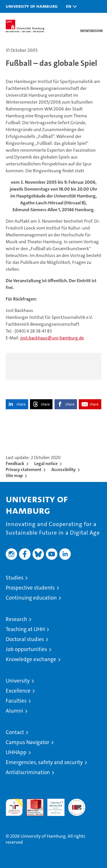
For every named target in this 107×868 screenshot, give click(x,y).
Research (16, 619)
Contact (15, 732)
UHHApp (16, 752)
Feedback (15, 463)
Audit (32, 802)
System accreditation (77, 805)
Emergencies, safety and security (44, 762)
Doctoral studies (25, 639)
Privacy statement (24, 469)
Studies (15, 578)
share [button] (21, 404)
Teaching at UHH (25, 629)
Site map (14, 475)
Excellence (18, 691)
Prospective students (30, 588)
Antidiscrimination (28, 772)
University (18, 681)
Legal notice (46, 463)
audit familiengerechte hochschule (14, 807)
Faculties (16, 701)
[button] (70, 6)
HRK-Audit (53, 805)
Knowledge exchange (31, 659)
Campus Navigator (28, 742)
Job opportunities (26, 649)
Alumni (14, 711)
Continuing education (31, 598)
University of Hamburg (32, 6)
